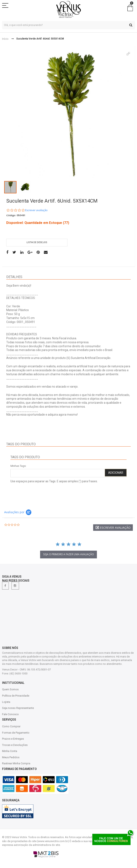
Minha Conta (10, 751)
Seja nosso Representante (18, 708)
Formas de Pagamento (16, 733)
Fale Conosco (10, 714)
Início (5, 39)
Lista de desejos (37, 242)
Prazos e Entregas (13, 739)
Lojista (6, 702)
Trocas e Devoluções (15, 745)
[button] (113, 528)
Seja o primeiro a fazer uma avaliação (68, 554)
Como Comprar (11, 726)
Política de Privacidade (16, 696)
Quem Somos (10, 689)
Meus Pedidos (11, 757)
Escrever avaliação (36, 210)
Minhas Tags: (18, 466)
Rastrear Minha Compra (16, 763)
